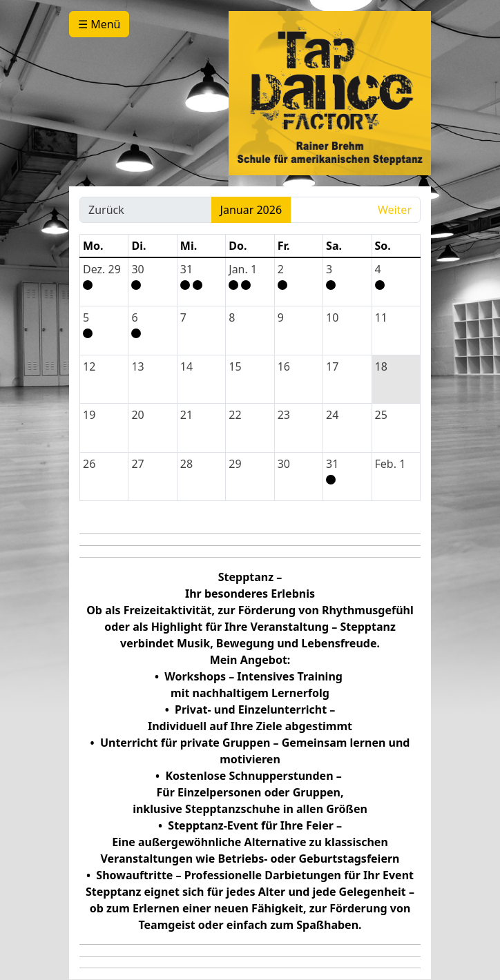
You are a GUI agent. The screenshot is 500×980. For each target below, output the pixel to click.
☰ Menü (99, 24)
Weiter (395, 210)
